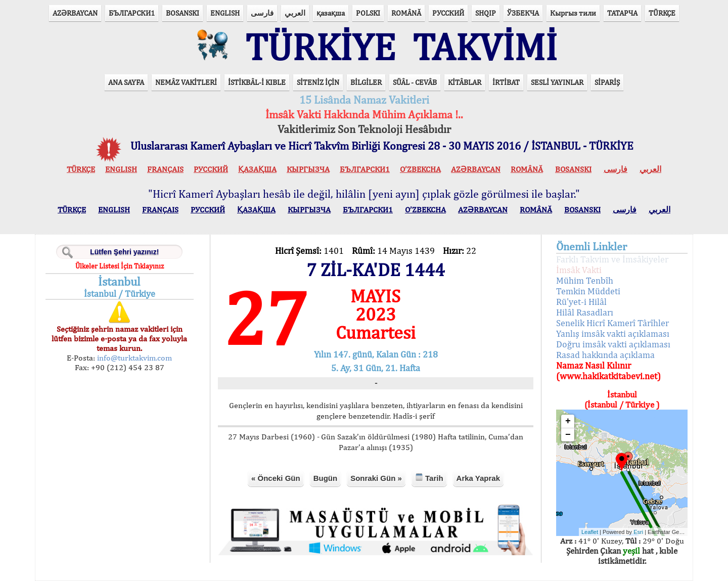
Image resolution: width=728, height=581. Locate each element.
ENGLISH (225, 13)
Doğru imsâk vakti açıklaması (613, 344)
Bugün (325, 478)
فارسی (262, 13)
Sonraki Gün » (376, 478)
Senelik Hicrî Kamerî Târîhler (612, 323)
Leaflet (590, 532)
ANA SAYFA (126, 82)
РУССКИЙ (448, 13)
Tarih (429, 478)
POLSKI (368, 13)
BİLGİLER (366, 82)
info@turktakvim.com (133, 358)
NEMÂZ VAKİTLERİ (186, 82)
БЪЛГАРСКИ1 (132, 13)
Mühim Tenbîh (585, 280)
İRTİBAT (506, 82)
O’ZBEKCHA (420, 169)
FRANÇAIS (165, 169)
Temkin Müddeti (588, 291)
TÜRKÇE (662, 13)
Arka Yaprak (478, 478)
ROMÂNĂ (406, 13)
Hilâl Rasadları (585, 312)
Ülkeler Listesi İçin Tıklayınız (120, 266)
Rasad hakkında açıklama (605, 355)
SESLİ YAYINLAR (557, 82)
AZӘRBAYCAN (75, 13)
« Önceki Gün (276, 478)
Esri (638, 532)
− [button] (568, 435)
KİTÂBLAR (465, 82)
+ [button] (568, 421)
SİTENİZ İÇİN (318, 82)
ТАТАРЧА (622, 13)
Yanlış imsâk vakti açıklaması (613, 333)
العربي (295, 13)
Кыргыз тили (573, 13)
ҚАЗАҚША (257, 169)
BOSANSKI (183, 13)
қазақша (331, 13)
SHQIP (486, 13)
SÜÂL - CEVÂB (415, 82)
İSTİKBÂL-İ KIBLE (257, 82)
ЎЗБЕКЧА (523, 13)
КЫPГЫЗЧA (308, 169)
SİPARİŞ (607, 82)
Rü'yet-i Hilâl (581, 302)
